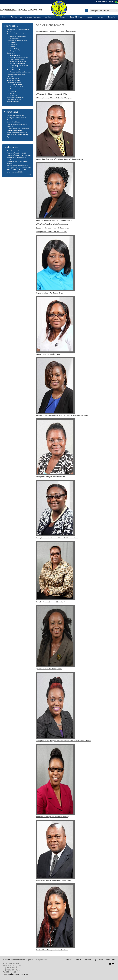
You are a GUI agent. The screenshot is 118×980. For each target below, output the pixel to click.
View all (29, 174)
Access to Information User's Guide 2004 (19, 155)
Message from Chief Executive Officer (18, 30)
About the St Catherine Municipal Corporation (26, 17)
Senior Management (13, 102)
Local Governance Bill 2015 (15, 172)
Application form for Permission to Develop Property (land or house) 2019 (19, 167)
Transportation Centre (17, 51)
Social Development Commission (17, 133)
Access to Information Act (15, 151)
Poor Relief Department (14, 83)
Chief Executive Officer (14, 100)
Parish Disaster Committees (18, 62)
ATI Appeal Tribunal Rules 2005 (16, 170)
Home (4, 17)
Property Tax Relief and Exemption (20, 72)
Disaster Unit (11, 53)
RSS (114, 960)
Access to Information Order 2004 (17, 153)
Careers (69, 960)
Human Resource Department (16, 74)
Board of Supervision (14, 32)
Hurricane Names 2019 (17, 59)
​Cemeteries (13, 45)
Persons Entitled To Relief (18, 87)
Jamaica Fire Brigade (13, 122)
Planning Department (14, 81)
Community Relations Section (16, 34)
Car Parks (13, 43)
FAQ (94, 960)
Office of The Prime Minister (15, 116)
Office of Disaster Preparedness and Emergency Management (18, 130)
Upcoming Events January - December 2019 (18, 37)
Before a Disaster (15, 55)
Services (62, 17)
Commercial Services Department (17, 40)
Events (108, 960)
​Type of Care (14, 95)
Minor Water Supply (13, 79)
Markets (12, 47)
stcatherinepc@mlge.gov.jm (18, 974)
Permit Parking (14, 49)
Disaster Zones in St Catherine (19, 57)
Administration (50, 17)
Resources (100, 17)
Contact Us (111, 17)
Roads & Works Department (15, 97)
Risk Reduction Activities (17, 64)
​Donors (12, 93)
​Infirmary (10, 76)
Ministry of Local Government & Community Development (17, 119)
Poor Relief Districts (16, 85)
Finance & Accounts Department (17, 70)
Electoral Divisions (76, 17)
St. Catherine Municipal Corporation (21, 10)
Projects (89, 17)
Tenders (101, 960)
